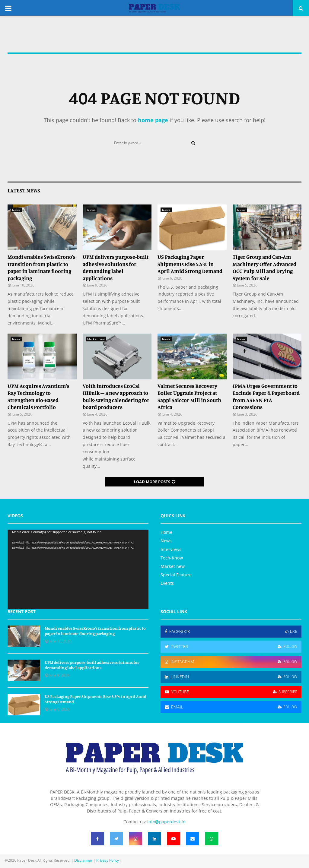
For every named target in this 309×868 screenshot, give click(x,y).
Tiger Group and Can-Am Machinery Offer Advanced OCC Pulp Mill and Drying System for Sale (264, 267)
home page (153, 120)
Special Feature (176, 575)
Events (167, 583)
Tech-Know (172, 558)
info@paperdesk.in (166, 822)
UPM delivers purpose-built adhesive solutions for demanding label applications (116, 267)
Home (166, 532)
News (16, 210)
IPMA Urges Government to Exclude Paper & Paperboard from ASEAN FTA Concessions (266, 396)
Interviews (171, 549)
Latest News (24, 190)
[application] (78, 569)
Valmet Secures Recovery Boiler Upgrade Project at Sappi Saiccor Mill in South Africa (189, 396)
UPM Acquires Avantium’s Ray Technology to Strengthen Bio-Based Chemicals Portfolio (38, 396)
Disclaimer (83, 860)
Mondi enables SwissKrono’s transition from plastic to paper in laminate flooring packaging (41, 267)
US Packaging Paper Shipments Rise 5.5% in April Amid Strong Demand (190, 264)
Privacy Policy (108, 860)
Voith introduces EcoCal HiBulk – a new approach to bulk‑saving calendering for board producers (116, 396)
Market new (96, 339)
